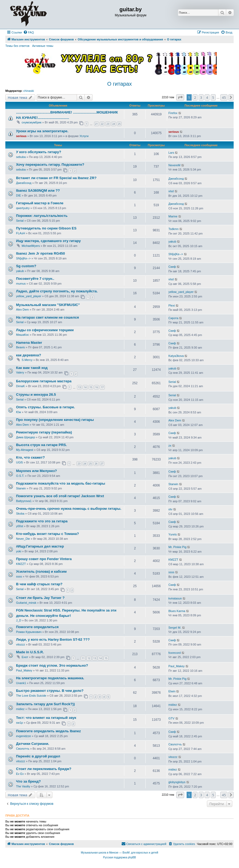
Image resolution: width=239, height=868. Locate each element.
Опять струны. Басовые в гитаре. (46, 407)
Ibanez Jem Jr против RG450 (41, 253)
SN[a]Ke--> (23, 258)
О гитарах (119, 84)
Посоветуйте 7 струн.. (35, 279)
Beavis (20, 347)
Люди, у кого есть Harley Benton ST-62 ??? (53, 639)
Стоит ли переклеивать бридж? (44, 769)
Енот (25, 657)
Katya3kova (176, 356)
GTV (171, 718)
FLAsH (21, 233)
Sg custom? (26, 266)
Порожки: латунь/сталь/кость (42, 216)
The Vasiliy (23, 786)
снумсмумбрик (32, 122)
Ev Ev (20, 774)
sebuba (21, 157)
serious (21, 136)
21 (97, 124)
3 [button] (201, 97)
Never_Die (23, 539)
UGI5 (20, 462)
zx (170, 446)
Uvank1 (21, 683)
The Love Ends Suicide (31, 696)
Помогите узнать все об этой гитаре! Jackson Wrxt (60, 496)
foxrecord (175, 653)
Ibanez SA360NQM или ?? (38, 190)
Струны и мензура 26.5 (36, 395)
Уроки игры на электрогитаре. (42, 131)
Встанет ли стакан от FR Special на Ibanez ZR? (56, 178)
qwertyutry (23, 208)
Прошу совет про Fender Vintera (44, 559)
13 (79, 387)
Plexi (172, 305)
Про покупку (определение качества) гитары (55, 420)
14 (85, 387)
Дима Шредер (26, 437)
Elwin (172, 691)
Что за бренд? (28, 781)
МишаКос (22, 335)
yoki (19, 551)
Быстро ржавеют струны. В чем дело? (50, 691)
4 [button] (207, 97)
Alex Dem (22, 310)
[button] (180, 97)
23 (108, 124)
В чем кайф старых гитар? (39, 584)
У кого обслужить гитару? (39, 152)
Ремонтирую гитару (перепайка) (44, 432)
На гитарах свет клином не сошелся (47, 317)
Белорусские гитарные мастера (44, 381)
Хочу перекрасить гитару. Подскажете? (50, 165)
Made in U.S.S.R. (30, 652)
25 (119, 124)
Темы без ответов (17, 46)
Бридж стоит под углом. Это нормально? (52, 665)
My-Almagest (25, 450)
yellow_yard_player (29, 296)
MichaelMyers (31, 246)
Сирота (173, 318)
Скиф (172, 267)
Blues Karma (177, 611)
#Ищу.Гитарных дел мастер (40, 546)
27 (102, 464)
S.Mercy (27, 360)
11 (83, 658)
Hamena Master (29, 343)
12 (89, 658)
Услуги (84, 136)
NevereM (174, 165)
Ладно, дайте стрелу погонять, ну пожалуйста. (57, 291)
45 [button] (224, 97)
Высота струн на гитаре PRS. (41, 445)
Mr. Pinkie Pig (177, 547)
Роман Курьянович (29, 632)
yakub (172, 241)
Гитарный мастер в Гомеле (40, 203)
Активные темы (43, 46)
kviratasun (175, 598)
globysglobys (177, 782)
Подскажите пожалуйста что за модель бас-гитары (61, 483)
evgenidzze (24, 736)
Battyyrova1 (24, 501)
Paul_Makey (24, 670)
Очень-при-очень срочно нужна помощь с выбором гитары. (69, 509)
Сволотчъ (23, 749)
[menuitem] (29, 32)
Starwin (21, 488)
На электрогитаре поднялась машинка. (50, 678)
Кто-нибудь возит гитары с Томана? (47, 534)
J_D (19, 620)
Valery (20, 372)
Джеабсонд (24, 183)
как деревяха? (29, 355)
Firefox (173, 113)
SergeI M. (175, 628)
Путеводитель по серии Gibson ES (46, 228)
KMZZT (21, 564)
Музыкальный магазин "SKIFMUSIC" (48, 305)
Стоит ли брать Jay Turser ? (40, 598)
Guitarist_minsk (26, 603)
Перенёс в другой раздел (38, 756)
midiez (20, 709)
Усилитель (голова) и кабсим (41, 571)
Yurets (173, 534)
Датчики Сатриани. (33, 744)
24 (114, 124)
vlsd (171, 191)
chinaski (29, 91)
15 (91, 387)
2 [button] (195, 97)
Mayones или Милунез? (36, 471)
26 (96, 464)
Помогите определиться (37, 627)
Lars (171, 153)
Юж (18, 412)
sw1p (20, 723)
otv (170, 509)
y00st (20, 526)
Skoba (20, 514)
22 (102, 124)
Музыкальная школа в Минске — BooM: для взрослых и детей (119, 853)
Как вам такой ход (32, 368)
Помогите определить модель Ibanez (48, 731)
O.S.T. (20, 476)
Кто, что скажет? (30, 457)
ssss (19, 576)
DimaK (20, 386)
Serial (20, 221)
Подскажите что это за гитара (42, 521)
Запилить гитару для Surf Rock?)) (45, 704)
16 (97, 387)
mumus (21, 284)
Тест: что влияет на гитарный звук (46, 718)
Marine (173, 216)
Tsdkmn (174, 229)
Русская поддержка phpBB (119, 857)
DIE (18, 195)
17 (102, 387)
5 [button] (213, 97)
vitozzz (21, 644)
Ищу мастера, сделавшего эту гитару (48, 241)
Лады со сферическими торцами (45, 330)
